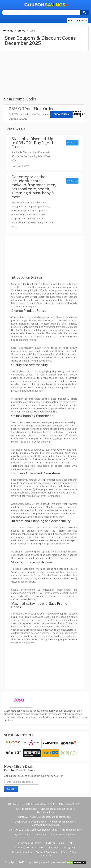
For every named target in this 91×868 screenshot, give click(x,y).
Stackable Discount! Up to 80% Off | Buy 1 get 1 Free (32, 143)
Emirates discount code (45, 830)
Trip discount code (71, 830)
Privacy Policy (68, 852)
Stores (21, 31)
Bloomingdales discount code (56, 809)
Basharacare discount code (56, 817)
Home (8, 31)
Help (70, 843)
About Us (27, 852)
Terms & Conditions (47, 852)
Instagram (69, 848)
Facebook (54, 848)
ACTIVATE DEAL (73, 143)
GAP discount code (26, 809)
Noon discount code (44, 804)
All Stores (50, 843)
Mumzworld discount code (45, 825)
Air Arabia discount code (63, 834)
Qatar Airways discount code (31, 834)
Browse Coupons (77, 20)
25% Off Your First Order (31, 109)
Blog (61, 843)
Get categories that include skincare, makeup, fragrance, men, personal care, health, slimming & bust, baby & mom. (34, 187)
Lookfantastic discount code (30, 822)
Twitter (41, 848)
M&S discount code (70, 804)
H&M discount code (45, 812)
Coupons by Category (29, 843)
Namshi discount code (62, 822)
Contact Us (45, 856)
